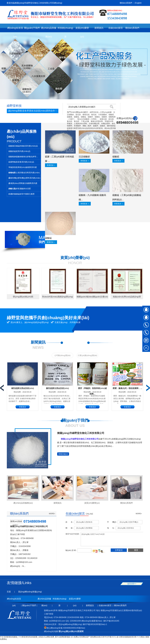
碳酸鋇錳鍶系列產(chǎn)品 (19, 151)
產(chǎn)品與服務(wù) (23, 503)
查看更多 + (51, 165)
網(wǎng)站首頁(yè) (15, 29)
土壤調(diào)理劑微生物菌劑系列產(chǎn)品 (23, 184)
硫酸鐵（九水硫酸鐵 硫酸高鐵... (92, 197)
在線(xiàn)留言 (105, 605)
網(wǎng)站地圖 (51, 631)
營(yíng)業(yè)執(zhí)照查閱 (71, 631)
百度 (9, 592)
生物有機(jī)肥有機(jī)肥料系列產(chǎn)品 (24, 179)
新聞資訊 (58, 503)
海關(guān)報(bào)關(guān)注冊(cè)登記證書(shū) (92, 297)
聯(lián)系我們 (126, 3)
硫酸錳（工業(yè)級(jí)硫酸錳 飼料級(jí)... (127, 197)
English (138, 3)
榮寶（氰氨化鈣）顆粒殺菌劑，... (127, 388)
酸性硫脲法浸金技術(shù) (57, 388)
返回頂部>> (132, 584)
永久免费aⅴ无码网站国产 (80, 637)
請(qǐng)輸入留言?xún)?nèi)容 (114, 539)
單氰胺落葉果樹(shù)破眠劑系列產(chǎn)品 (23, 168)
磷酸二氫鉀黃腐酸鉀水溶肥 (20, 189)
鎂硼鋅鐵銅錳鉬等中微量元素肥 (21, 194)
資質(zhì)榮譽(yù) (92, 503)
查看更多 (23, 407)
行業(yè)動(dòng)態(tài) (87, 355)
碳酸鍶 (116, 157)
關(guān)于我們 (29, 605)
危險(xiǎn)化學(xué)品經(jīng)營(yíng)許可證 (127, 297)
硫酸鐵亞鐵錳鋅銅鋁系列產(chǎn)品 (23, 146)
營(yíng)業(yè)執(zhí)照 (23, 297)
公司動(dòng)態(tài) (62, 355)
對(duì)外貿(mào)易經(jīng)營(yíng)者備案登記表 (58, 297)
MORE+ (52, 514)
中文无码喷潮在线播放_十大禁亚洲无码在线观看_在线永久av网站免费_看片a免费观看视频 (35, 637)
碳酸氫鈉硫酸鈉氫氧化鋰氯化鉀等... (23, 157)
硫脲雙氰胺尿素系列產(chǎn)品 (21, 162)
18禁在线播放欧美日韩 (128, 637)
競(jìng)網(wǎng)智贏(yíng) (30, 592)
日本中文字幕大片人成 (110, 637)
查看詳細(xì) (63, 454)
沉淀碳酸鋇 (84, 157)
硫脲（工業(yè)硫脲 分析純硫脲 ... (60, 159)
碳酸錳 (48, 238)
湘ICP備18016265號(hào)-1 (95, 624)
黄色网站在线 (95, 637)
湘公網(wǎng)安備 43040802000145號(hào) (65, 628)
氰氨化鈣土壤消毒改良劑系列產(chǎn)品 (24, 173)
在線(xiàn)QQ (146, 310)
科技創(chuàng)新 (60, 600)
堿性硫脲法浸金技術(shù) (22, 388)
